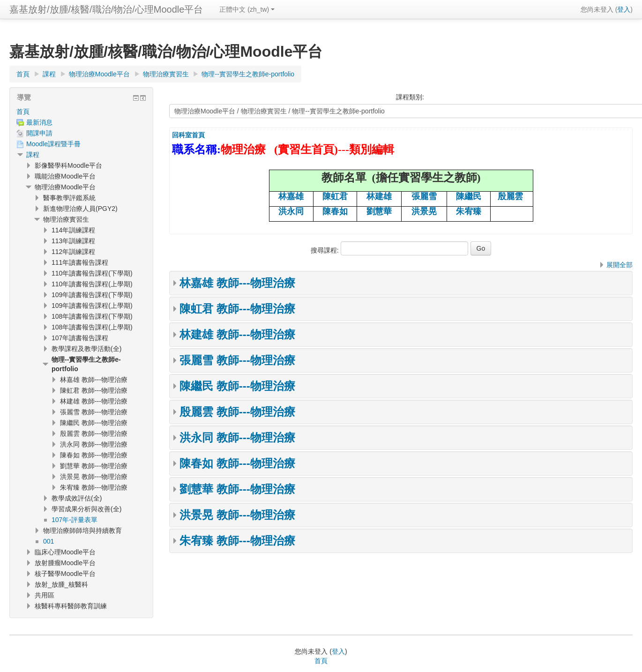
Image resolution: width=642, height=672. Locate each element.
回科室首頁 (188, 135)
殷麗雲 (510, 196)
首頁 (23, 112)
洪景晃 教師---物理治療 (237, 515)
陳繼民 (469, 196)
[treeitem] (81, 112)
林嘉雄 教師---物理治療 (237, 283)
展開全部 (620, 265)
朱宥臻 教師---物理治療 (237, 541)
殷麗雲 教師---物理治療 (237, 412)
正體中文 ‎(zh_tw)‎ (247, 9)
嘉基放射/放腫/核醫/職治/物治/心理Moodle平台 (106, 9)
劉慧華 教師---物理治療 (237, 489)
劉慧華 (379, 211)
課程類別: (410, 97)
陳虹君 (335, 196)
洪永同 (291, 211)
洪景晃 (424, 211)
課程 (33, 155)
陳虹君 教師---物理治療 (237, 309)
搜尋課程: (326, 250)
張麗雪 (424, 196)
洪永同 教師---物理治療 (237, 437)
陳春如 (335, 211)
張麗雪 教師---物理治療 (237, 360)
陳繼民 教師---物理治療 (237, 386)
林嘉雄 (291, 196)
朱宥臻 (469, 211)
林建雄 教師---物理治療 (237, 334)
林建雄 (379, 196)
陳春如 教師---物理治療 (237, 463)
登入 (624, 9)
